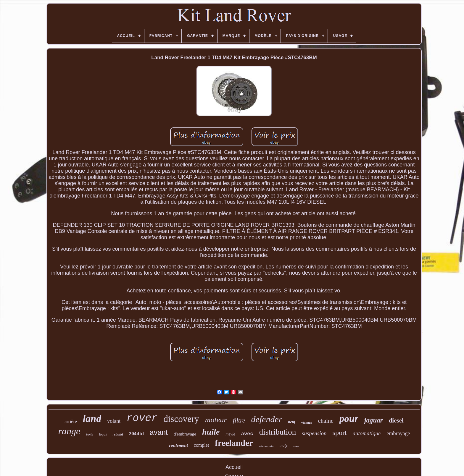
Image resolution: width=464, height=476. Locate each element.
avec (247, 434)
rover (142, 418)
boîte (90, 434)
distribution (278, 432)
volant (114, 421)
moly (283, 445)
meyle (230, 434)
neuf (292, 422)
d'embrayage (185, 434)
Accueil (234, 467)
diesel (396, 420)
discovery (181, 419)
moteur (216, 420)
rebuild (118, 434)
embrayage (398, 433)
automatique (367, 433)
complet (202, 445)
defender (266, 419)
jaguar (374, 420)
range (69, 431)
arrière (71, 421)
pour (349, 419)
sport (340, 433)
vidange (307, 422)
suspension (314, 433)
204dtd (136, 434)
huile (211, 432)
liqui (103, 434)
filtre (239, 420)
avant (159, 432)
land (92, 418)
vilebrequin (266, 446)
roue (296, 446)
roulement (178, 445)
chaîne (326, 421)
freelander (234, 443)
